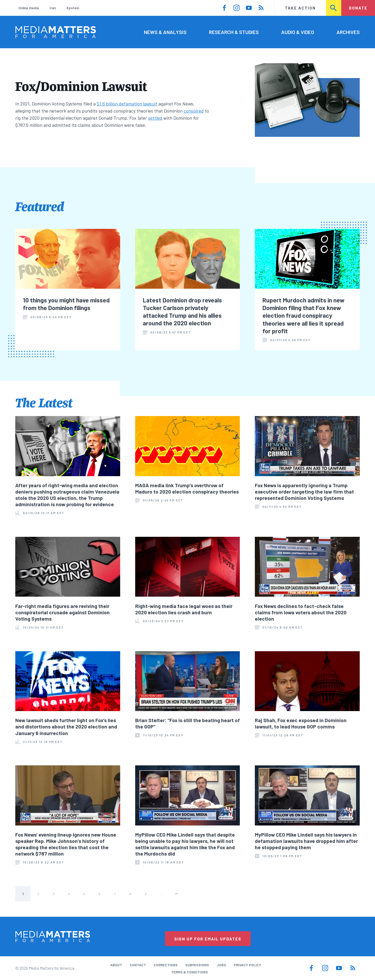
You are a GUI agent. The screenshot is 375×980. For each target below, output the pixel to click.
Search (334, 8)
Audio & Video (298, 32)
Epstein (73, 8)
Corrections (166, 965)
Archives (348, 32)
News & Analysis (165, 32)
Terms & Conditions (189, 972)
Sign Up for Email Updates (208, 939)
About (116, 965)
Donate (358, 8)
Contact (138, 965)
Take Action (300, 8)
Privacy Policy (247, 965)
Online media (29, 8)
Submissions (197, 965)
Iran (53, 8)
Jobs (221, 965)
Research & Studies (234, 32)
